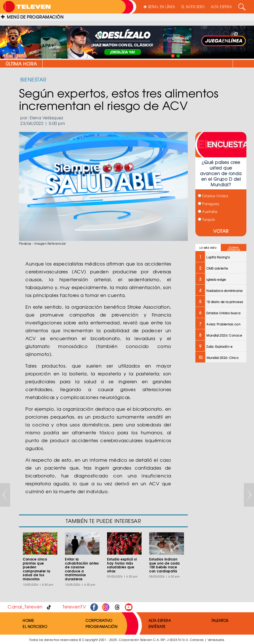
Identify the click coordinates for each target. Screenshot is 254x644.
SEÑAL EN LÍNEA (159, 7)
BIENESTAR (33, 79)
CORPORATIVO (99, 620)
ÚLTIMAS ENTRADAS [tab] (234, 249)
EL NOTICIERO (193, 7)
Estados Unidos (213, 196)
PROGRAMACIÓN (101, 626)
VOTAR (221, 231)
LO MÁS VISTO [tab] (208, 248)
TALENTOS (220, 620)
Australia (208, 212)
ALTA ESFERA (222, 7)
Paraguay (209, 204)
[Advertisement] (221, 448)
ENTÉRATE (157, 626)
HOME (28, 620)
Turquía (206, 219)
